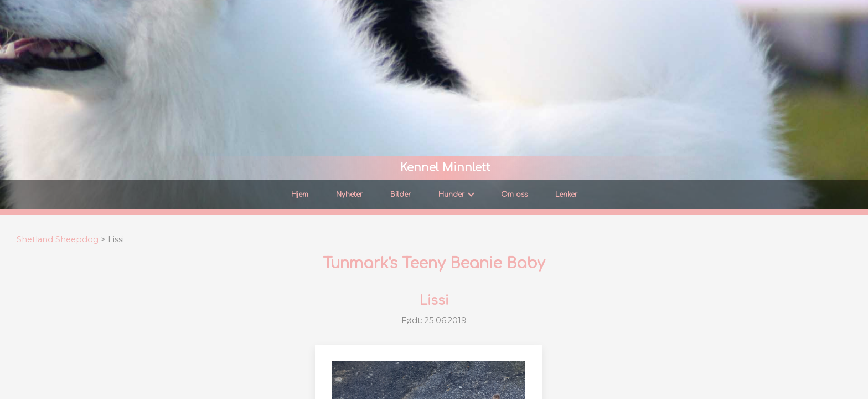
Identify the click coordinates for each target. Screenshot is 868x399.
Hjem (300, 195)
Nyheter (349, 195)
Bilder (401, 195)
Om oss (514, 195)
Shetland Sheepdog (58, 239)
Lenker (566, 195)
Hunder (456, 194)
